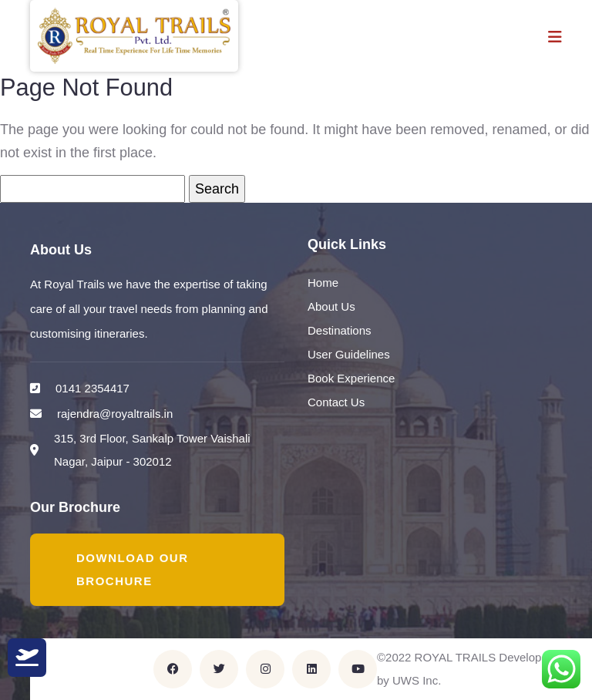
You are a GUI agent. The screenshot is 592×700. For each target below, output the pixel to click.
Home (323, 283)
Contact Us (336, 402)
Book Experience (351, 378)
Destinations (340, 330)
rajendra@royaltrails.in (115, 414)
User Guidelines (349, 354)
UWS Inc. (417, 680)
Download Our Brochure (133, 569)
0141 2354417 (92, 388)
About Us (331, 306)
